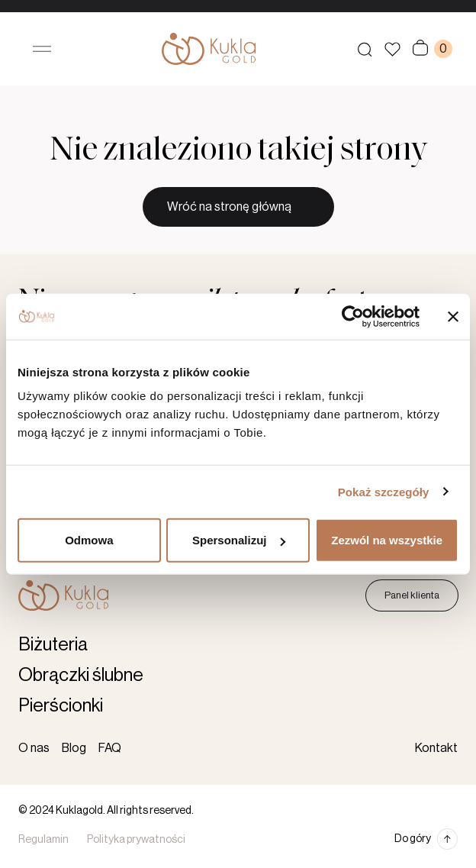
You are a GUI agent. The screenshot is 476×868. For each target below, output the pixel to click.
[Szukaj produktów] (365, 49)
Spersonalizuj (239, 540)
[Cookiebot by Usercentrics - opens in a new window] (353, 316)
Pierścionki (61, 705)
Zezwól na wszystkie (387, 540)
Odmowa (89, 540)
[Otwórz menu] (42, 49)
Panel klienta (412, 595)
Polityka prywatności (136, 840)
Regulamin (43, 840)
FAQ (110, 748)
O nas (34, 748)
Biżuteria (53, 644)
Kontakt (436, 748)
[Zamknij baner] (453, 316)
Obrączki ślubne (81, 675)
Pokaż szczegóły (384, 491)
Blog (74, 748)
